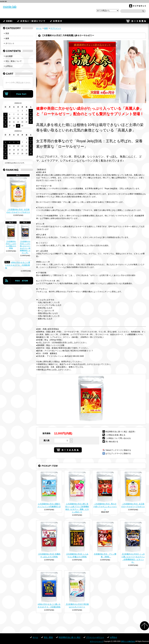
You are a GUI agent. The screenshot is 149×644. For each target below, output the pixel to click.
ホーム (8, 21)
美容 (7, 33)
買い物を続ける (112, 442)
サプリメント (56, 28)
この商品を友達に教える (115, 435)
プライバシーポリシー (95, 637)
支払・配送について (14, 61)
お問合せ (56, 21)
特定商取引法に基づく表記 (70, 637)
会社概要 (9, 56)
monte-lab (10, 7)
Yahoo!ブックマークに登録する (118, 450)
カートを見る (136, 21)
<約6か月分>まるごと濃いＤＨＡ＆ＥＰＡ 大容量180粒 (18, 265)
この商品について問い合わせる (118, 438)
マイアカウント (138, 6)
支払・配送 (31, 21)
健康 (46, 28)
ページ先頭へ (144, 626)
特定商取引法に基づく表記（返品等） (121, 432)
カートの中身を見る (18, 94)
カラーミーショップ (97, 641)
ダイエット (10, 43)
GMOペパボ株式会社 (128, 641)
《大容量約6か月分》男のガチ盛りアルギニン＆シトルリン (105, 507)
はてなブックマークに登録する (118, 453)
